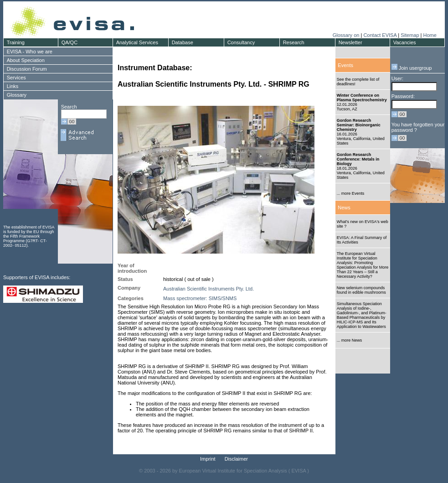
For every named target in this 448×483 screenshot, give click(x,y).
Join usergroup (412, 68)
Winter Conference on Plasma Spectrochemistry (362, 98)
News (344, 208)
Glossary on (347, 35)
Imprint (208, 459)
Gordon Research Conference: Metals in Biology (358, 159)
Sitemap (410, 35)
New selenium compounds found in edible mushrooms (361, 290)
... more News (350, 340)
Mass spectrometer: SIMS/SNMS (200, 298)
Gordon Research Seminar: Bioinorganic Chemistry (359, 125)
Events (345, 65)
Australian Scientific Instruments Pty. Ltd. (209, 289)
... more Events (351, 193)
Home (430, 35)
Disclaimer (236, 459)
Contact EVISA (380, 35)
